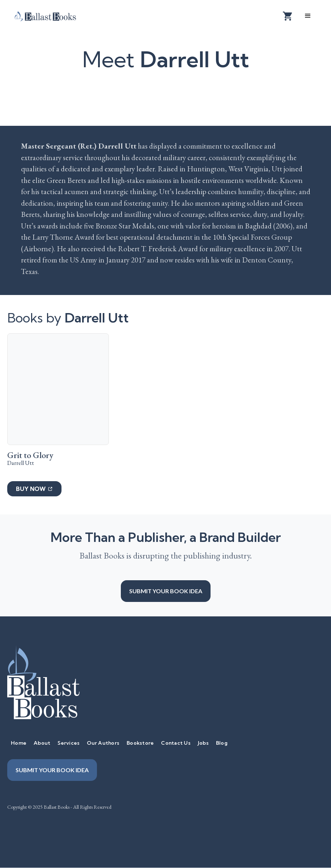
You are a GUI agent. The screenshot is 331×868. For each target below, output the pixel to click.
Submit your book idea (166, 591)
